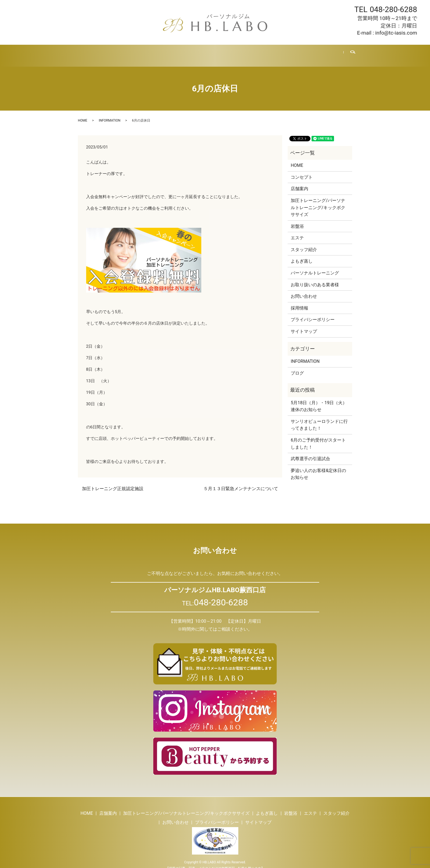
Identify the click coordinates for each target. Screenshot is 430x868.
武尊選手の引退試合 (310, 452)
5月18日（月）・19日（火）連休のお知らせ (319, 400)
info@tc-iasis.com (396, 33)
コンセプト (302, 171)
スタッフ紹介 (240, 52)
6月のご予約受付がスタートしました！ (318, 437)
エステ (213, 52)
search (349, 52)
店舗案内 (109, 52)
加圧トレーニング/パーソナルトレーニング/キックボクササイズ (318, 201)
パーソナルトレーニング (315, 266)
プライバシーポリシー (313, 313)
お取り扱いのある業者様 (315, 278)
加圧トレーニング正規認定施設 (113, 482)
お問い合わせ (318, 52)
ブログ (267, 52)
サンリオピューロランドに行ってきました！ (319, 418)
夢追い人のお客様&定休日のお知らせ (318, 467)
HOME (86, 52)
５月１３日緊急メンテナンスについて (241, 482)
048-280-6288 (393, 9)
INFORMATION (110, 114)
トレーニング (137, 52)
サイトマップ (304, 325)
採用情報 (290, 52)
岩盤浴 (193, 52)
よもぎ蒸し (168, 52)
